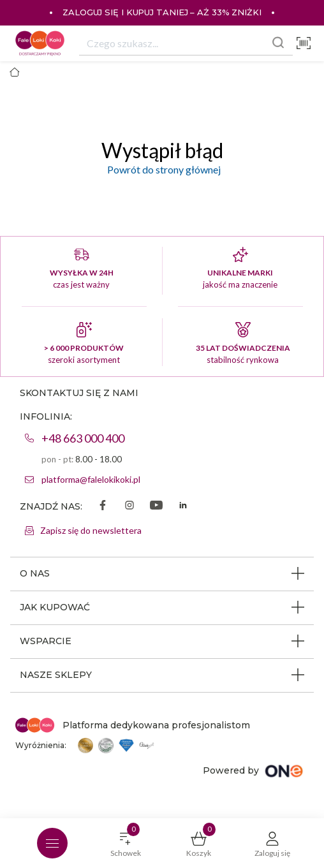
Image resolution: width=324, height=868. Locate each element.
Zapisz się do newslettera (91, 530)
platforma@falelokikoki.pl (91, 479)
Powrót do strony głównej (162, 169)
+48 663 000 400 (83, 438)
